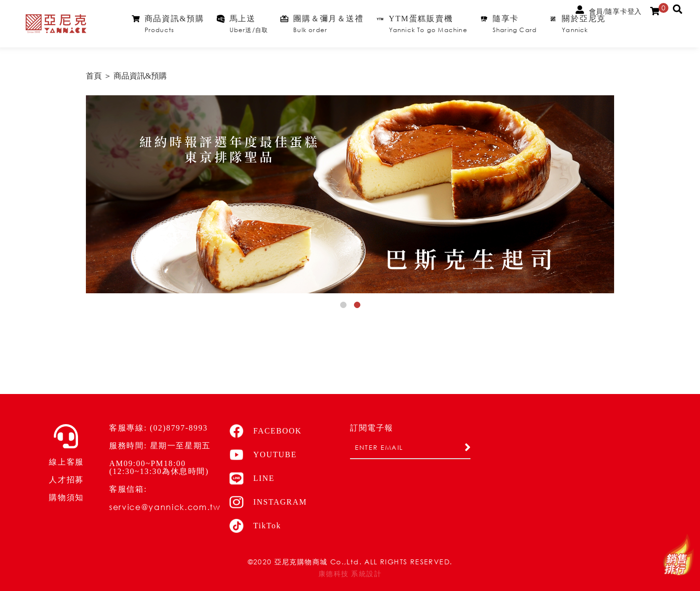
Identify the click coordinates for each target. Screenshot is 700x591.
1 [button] (345, 307)
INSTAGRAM (268, 502)
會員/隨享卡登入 (609, 10)
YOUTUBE (263, 455)
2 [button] (359, 307)
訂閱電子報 (372, 428)
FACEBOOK (266, 431)
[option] (350, 194)
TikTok (255, 526)
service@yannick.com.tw (165, 507)
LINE (252, 478)
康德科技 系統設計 (350, 574)
